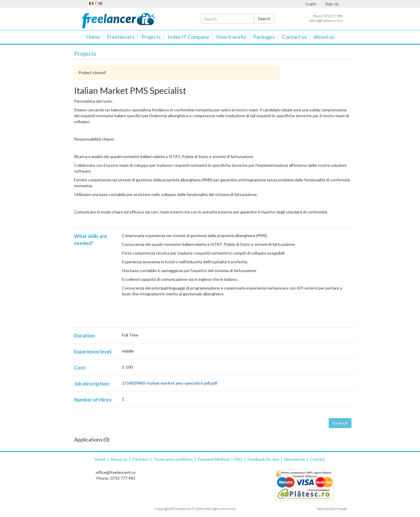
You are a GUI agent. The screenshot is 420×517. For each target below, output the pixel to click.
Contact (318, 459)
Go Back (340, 423)
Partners (140, 459)
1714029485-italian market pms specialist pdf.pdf (170, 383)
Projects (151, 37)
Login (311, 4)
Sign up (332, 4)
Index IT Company (188, 37)
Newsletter (295, 459)
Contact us (294, 37)
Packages (264, 37)
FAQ (239, 459)
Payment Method (214, 459)
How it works (231, 37)
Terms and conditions (173, 459)
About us (324, 37)
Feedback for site (263, 459)
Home (93, 37)
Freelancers (121, 37)
